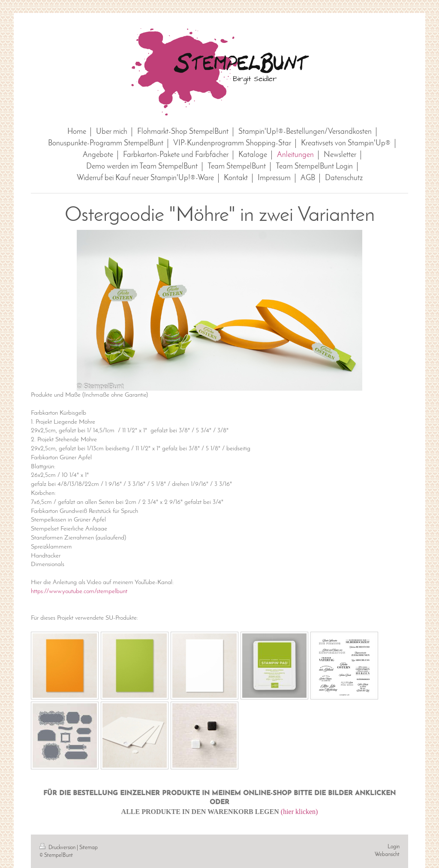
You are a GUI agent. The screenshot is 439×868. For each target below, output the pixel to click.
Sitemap (89, 848)
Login (394, 847)
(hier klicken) (299, 812)
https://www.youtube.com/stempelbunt (79, 591)
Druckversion (58, 848)
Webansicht (387, 854)
